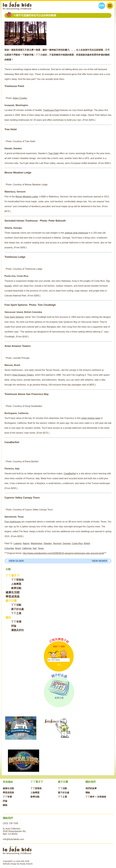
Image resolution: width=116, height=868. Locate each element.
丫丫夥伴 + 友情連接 (96, 797)
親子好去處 (17, 609)
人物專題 (16, 584)
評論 (14, 626)
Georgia (67, 543)
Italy (35, 548)
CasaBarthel (70, 474)
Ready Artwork (26, 864)
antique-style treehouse (76, 233)
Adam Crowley (20, 98)
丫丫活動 (16, 605)
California (27, 548)
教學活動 (16, 588)
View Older (16, 561)
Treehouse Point (51, 110)
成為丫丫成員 (59, 646)
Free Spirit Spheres (14, 317)
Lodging (18, 543)
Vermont (57, 543)
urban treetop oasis (91, 418)
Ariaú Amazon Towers (23, 375)
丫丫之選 (16, 613)
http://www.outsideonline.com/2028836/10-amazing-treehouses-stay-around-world (63, 553)
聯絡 (88, 793)
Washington (37, 543)
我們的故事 (91, 788)
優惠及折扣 (17, 630)
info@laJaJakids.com (13, 839)
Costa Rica (77, 543)
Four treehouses (13, 522)
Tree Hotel (53, 153)
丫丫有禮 (16, 622)
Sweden (48, 543)
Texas (41, 548)
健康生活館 (13, 592)
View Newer (99, 561)
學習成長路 (13, 597)
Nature (26, 543)
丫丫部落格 (17, 580)
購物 (5, 805)
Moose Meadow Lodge (27, 197)
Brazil (18, 548)
